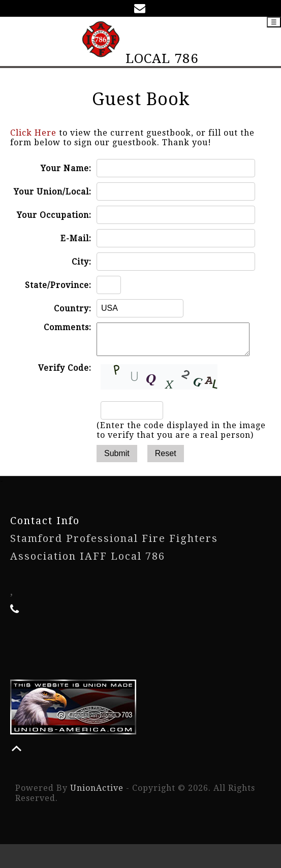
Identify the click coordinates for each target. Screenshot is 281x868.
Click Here (33, 133)
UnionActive (97, 794)
